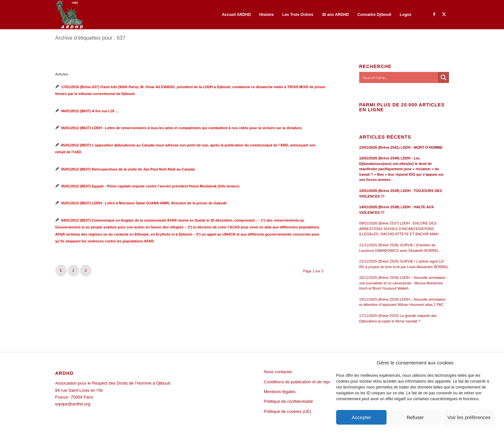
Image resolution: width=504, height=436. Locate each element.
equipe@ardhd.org (73, 404)
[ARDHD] (69, 15)
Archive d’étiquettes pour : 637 (90, 38)
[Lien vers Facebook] (434, 14)
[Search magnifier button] (443, 77)
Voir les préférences (469, 417)
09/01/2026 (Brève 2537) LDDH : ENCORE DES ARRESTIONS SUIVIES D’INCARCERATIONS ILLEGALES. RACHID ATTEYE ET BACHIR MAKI (399, 229)
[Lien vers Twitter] (444, 14)
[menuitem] (236, 15)
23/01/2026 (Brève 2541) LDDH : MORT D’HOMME (401, 147)
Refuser (415, 417)
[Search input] (399, 77)
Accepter (361, 417)
